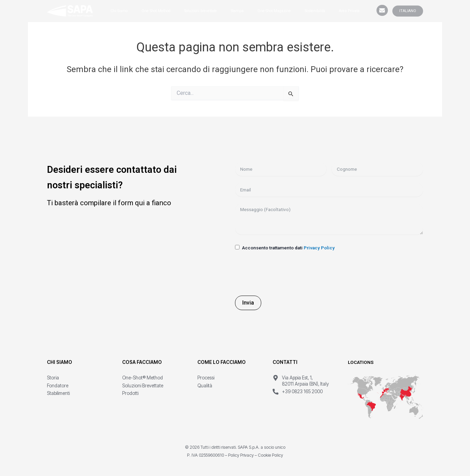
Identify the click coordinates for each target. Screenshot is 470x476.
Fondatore (58, 386)
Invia (248, 303)
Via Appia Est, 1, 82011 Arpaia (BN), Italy (305, 381)
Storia (53, 378)
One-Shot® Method (143, 378)
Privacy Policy (319, 248)
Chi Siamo (119, 11)
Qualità (205, 386)
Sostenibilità (315, 11)
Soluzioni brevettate (201, 11)
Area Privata (349, 11)
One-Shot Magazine (274, 11)
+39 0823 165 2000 (302, 391)
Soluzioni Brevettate (143, 386)
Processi (206, 378)
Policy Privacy (241, 455)
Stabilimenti (58, 393)
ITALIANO (408, 11)
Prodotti (130, 393)
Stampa (237, 11)
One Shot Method (156, 11)
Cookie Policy (270, 455)
